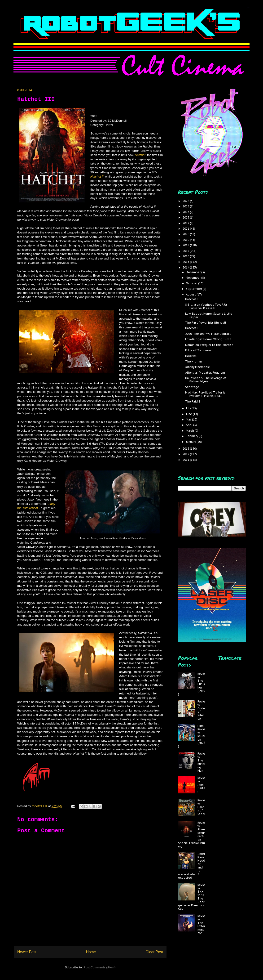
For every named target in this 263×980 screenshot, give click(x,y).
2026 (186, 201)
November (194, 278)
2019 (186, 240)
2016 (186, 256)
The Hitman (193, 361)
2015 (186, 262)
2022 (186, 223)
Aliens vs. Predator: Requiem (205, 373)
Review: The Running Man (201, 762)
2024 (186, 212)
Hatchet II (97, 177)
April (190, 425)
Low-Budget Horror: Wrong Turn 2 (208, 339)
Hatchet (140, 155)
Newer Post (27, 952)
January (191, 442)
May (189, 419)
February (192, 436)
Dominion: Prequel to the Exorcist (209, 345)
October (192, 283)
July (189, 408)
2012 (186, 454)
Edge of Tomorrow (198, 350)
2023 (186, 217)
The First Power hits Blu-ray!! (206, 323)
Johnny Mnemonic (197, 367)
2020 (186, 234)
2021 (186, 229)
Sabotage (192, 387)
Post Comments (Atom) (99, 967)
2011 (186, 460)
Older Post (154, 952)
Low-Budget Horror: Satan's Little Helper (209, 315)
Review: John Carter (201, 785)
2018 (186, 245)
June (189, 414)
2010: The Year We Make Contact (208, 334)
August (191, 294)
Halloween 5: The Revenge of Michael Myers (206, 380)
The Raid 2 (193, 401)
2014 (186, 267)
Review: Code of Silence (201, 710)
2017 (186, 251)
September (194, 289)
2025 (186, 206)
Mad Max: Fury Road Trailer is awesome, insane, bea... (205, 394)
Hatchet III (193, 299)
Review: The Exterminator (201, 924)
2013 (186, 449)
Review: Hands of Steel (201, 807)
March (190, 431)
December (194, 272)
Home (91, 952)
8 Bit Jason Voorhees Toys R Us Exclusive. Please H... (206, 306)
